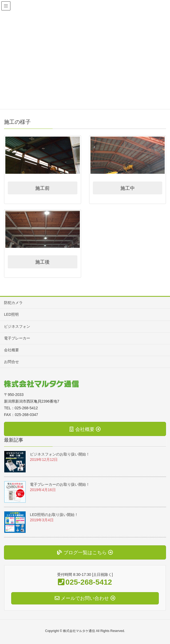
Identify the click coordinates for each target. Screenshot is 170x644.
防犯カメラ (13, 303)
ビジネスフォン (17, 326)
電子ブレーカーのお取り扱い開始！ (60, 484)
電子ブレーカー (17, 338)
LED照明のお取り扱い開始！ (54, 515)
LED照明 (11, 314)
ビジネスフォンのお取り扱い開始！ (60, 454)
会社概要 (11, 350)
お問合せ (11, 362)
